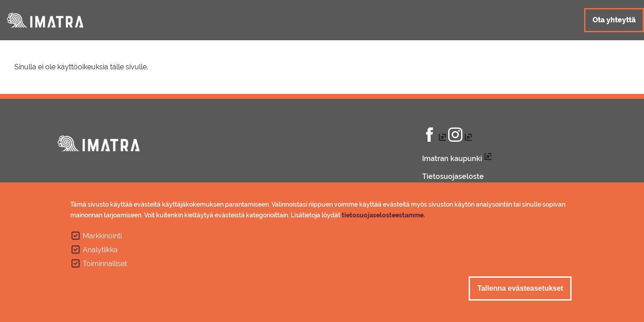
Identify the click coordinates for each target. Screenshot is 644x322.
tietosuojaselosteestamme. (383, 217)
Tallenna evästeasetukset (520, 290)
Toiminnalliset (105, 266)
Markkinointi (102, 238)
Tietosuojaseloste (453, 176)
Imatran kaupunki (452, 159)
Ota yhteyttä (614, 20)
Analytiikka (100, 252)
